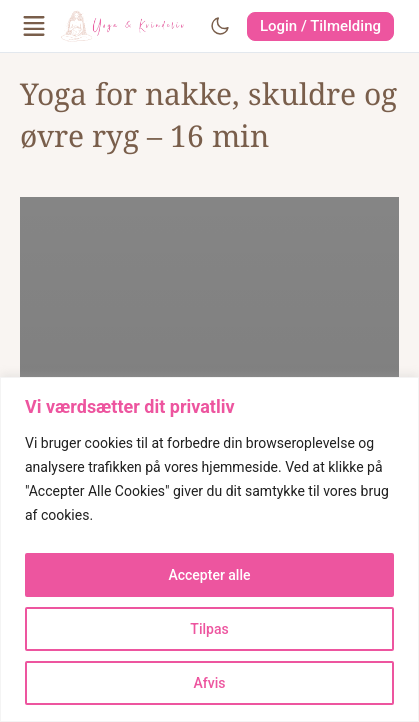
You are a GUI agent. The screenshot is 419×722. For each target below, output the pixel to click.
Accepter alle (209, 575)
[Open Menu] (34, 26)
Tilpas (209, 629)
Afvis (210, 683)
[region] (209, 549)
